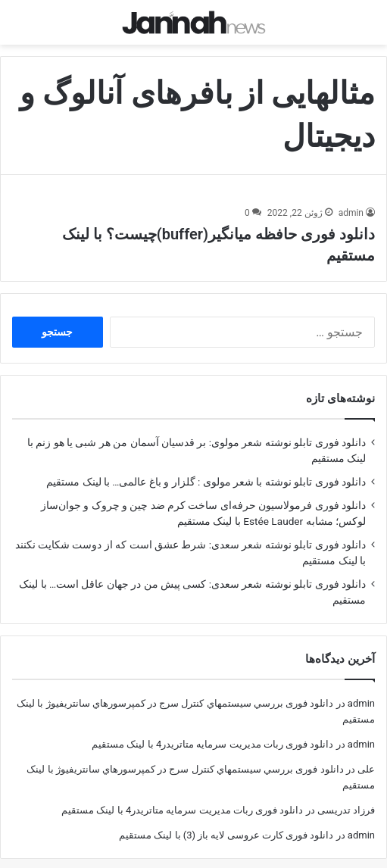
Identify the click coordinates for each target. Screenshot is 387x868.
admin (351, 199)
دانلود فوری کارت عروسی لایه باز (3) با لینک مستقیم (226, 821)
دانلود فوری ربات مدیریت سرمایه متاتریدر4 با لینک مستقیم (212, 731)
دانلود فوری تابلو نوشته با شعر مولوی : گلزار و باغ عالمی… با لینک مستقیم (206, 468)
